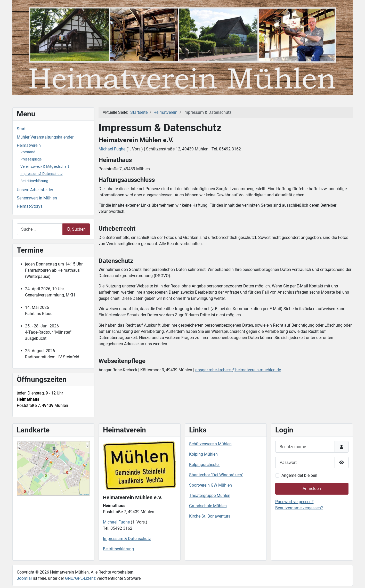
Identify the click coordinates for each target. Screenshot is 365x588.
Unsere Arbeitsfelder (35, 190)
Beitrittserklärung (34, 181)
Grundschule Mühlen (208, 506)
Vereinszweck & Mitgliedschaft (45, 166)
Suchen (76, 229)
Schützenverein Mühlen (210, 444)
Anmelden (312, 489)
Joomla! (24, 578)
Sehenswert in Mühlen (37, 198)
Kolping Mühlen (203, 454)
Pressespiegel (31, 159)
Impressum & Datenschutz (42, 174)
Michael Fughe (112, 149)
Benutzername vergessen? (299, 508)
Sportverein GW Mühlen (210, 485)
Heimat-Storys (30, 206)
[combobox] (40, 229)
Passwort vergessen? (294, 502)
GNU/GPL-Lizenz (80, 578)
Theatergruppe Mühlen (210, 496)
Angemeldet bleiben (299, 475)
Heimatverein (29, 145)
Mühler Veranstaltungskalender (45, 137)
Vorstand (28, 152)
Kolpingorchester (204, 465)
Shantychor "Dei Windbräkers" (216, 475)
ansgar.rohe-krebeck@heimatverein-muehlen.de (238, 370)
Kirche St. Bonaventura (210, 516)
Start (21, 129)
